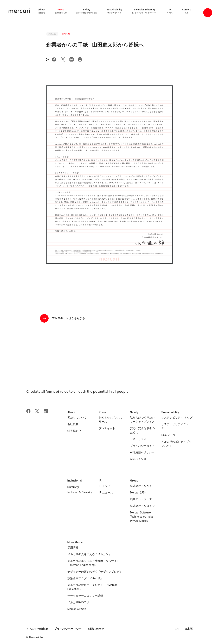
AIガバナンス (138, 459)
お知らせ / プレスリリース (111, 420)
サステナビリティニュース (176, 426)
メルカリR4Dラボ (78, 602)
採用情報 (73, 548)
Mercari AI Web (77, 609)
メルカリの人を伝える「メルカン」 (89, 554)
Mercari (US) (138, 493)
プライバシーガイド (142, 446)
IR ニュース (106, 493)
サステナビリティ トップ (177, 418)
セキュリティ (138, 439)
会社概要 (73, 424)
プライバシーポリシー (68, 629)
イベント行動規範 (38, 629)
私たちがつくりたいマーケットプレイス (142, 420)
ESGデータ (168, 435)
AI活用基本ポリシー (142, 452)
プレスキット (107, 428)
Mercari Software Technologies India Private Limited (141, 517)
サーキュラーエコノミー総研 (85, 596)
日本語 (189, 629)
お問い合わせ (96, 629)
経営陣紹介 (74, 431)
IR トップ (105, 486)
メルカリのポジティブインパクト (176, 444)
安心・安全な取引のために (142, 430)
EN (177, 629)
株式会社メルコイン (142, 506)
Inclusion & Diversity (80, 492)
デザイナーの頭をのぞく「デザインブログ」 (95, 572)
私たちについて (77, 418)
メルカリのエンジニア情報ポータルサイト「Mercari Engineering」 (93, 563)
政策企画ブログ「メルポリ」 (85, 578)
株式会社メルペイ (141, 486)
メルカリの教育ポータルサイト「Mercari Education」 (92, 587)
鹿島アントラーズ (141, 499)
